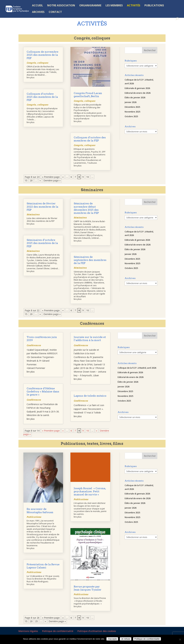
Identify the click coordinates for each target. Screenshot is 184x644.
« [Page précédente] (63, 177)
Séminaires (33, 214)
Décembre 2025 (132, 107)
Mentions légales (28, 631)
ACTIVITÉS (134, 6)
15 (26, 180)
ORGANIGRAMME (90, 6)
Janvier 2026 (131, 102)
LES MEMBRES (114, 6)
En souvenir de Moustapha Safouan (40, 511)
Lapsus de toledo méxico (90, 396)
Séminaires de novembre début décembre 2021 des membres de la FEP (86, 208)
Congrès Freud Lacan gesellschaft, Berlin (88, 95)
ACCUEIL (38, 6)
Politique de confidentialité (58, 631)
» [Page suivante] (40, 180)
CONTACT (55, 12)
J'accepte (112, 639)
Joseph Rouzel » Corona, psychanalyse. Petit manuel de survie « (90, 491)
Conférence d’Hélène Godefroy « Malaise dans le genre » (43, 392)
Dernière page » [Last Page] (52, 180)
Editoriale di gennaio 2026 (137, 88)
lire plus (31, 77)
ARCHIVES (38, 12)
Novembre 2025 (132, 112)
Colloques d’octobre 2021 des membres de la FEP (42, 97)
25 (36, 621)
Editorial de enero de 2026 (138, 93)
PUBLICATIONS (154, 6)
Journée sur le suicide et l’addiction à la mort (90, 339)
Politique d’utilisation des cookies (97, 631)
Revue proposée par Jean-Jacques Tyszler (88, 588)
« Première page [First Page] (51, 177)
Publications (34, 517)
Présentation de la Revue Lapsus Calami (43, 566)
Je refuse (126, 639)
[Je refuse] (180, 639)
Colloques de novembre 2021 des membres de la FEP (42, 55)
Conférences (34, 345)
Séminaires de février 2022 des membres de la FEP (42, 207)
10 (88, 177)
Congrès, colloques (37, 63)
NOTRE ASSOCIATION (61, 6)
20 (31, 180)
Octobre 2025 (131, 116)
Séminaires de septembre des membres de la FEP (90, 260)
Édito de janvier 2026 (135, 97)
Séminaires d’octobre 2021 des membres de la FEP (42, 243)
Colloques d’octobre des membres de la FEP (90, 139)
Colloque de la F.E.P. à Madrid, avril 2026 (137, 368)
